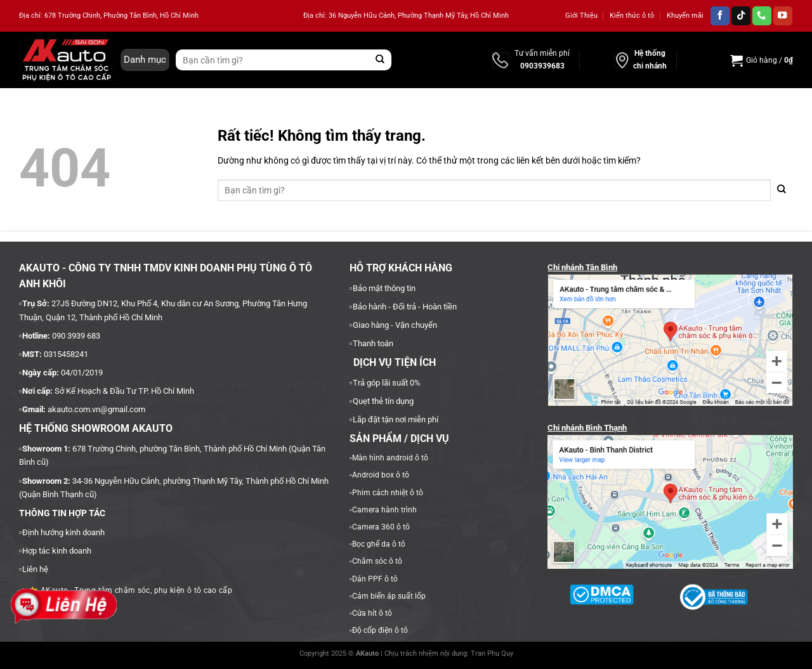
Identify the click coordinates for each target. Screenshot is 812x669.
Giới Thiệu (581, 16)
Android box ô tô (381, 475)
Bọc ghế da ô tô (379, 544)
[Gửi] (380, 60)
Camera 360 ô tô (381, 527)
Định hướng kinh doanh (63, 532)
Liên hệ (35, 569)
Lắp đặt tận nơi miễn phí (396, 419)
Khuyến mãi (685, 16)
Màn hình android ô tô (390, 458)
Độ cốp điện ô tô (380, 630)
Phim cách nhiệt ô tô (388, 493)
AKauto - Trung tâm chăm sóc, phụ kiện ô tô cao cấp (130, 590)
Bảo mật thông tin (384, 288)
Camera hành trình (384, 510)
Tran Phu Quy (492, 653)
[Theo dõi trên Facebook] (720, 16)
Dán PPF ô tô (375, 579)
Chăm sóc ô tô (377, 561)
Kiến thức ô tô (632, 16)
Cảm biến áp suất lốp (389, 596)
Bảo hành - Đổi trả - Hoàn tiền (405, 307)
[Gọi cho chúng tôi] (762, 16)
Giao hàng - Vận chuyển (395, 325)
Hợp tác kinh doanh (57, 551)
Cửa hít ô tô (372, 613)
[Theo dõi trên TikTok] (741, 16)
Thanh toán (373, 343)
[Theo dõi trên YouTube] (783, 16)
